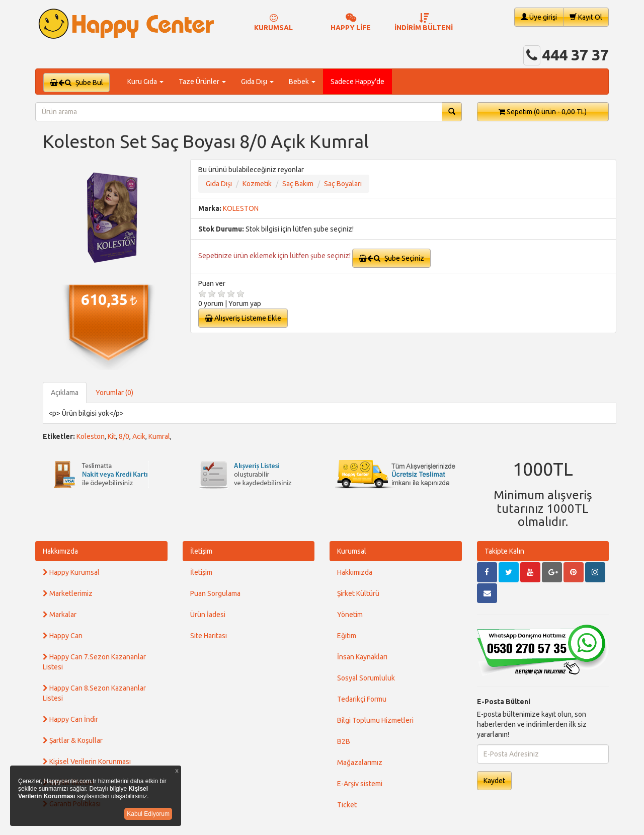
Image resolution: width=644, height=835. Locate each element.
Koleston (91, 436)
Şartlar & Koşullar (73, 740)
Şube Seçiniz (391, 258)
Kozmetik (257, 184)
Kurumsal (352, 551)
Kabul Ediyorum (148, 814)
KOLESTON (241, 208)
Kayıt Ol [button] (586, 17)
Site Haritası (209, 636)
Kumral (159, 436)
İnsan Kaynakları (362, 657)
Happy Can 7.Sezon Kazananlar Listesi (94, 662)
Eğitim (347, 636)
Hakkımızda (60, 551)
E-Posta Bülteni (504, 702)
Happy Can (63, 636)
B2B (344, 741)
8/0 (124, 436)
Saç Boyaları (343, 184)
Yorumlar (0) (114, 393)
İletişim (201, 551)
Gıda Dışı (219, 184)
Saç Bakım (298, 184)
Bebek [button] (302, 82)
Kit (112, 436)
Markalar (60, 615)
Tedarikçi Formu (362, 699)
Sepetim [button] (543, 112)
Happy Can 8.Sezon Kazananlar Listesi (94, 693)
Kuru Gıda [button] (145, 82)
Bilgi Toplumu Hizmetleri (375, 720)
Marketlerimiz (68, 593)
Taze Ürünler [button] (202, 82)
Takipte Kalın (504, 551)
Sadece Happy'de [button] (357, 82)
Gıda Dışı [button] (257, 82)
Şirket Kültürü (358, 593)
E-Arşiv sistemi (360, 784)
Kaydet (494, 781)
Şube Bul (76, 83)
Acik (139, 436)
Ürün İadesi (208, 615)
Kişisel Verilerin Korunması (87, 762)
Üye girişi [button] (539, 17)
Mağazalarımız (360, 763)
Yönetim (350, 615)
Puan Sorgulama (215, 593)
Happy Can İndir (70, 719)
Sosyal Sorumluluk (366, 678)
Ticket (347, 805)
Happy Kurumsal (71, 572)
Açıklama (65, 393)
